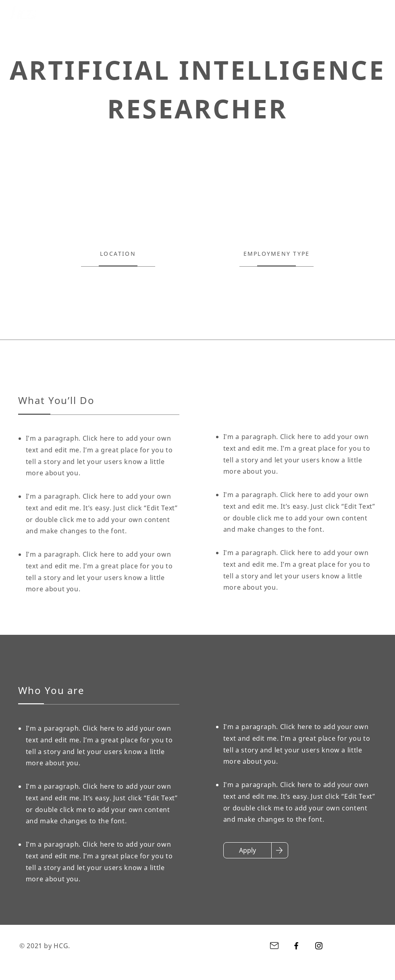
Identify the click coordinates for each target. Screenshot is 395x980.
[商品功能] (192, 14)
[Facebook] (361, 14)
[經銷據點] (234, 14)
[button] (317, 14)
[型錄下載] (275, 14)
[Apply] (247, 850)
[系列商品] (151, 14)
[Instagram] (384, 14)
